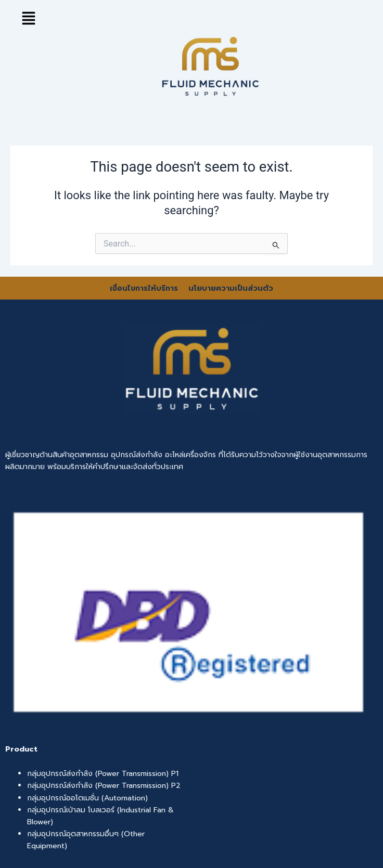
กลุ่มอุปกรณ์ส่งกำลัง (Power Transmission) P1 (103, 774)
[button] (29, 18)
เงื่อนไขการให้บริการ (145, 288)
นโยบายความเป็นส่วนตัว (231, 288)
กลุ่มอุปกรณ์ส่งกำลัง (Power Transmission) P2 (104, 786)
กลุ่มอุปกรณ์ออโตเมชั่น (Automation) (87, 798)
